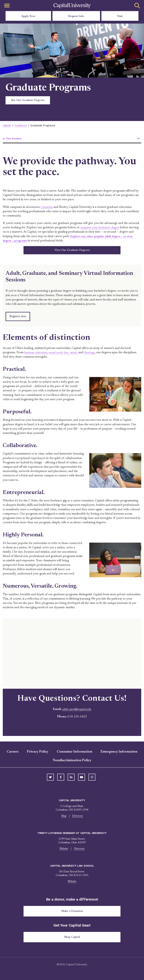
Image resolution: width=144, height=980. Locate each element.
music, (76, 354)
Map (64, 817)
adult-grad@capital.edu (77, 710)
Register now (18, 318)
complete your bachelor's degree (101, 228)
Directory (78, 817)
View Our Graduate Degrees (72, 251)
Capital (7, 125)
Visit (120, 16)
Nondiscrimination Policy (72, 762)
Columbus (47, 207)
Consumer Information (75, 753)
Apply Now (28, 16)
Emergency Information (119, 753)
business (29, 354)
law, (68, 354)
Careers (13, 753)
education (42, 354)
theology (92, 354)
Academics (22, 125)
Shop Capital (72, 939)
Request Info (76, 16)
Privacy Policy (38, 753)
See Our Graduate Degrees (28, 100)
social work (57, 354)
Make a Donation (72, 913)
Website (64, 850)
